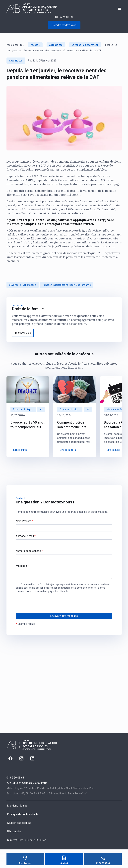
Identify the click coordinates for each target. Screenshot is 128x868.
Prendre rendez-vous (64, 25)
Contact (64, 863)
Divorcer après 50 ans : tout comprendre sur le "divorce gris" (28, 425)
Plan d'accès (25, 863)
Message (22, 566)
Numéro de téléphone (29, 551)
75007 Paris (27, 783)
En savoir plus (23, 333)
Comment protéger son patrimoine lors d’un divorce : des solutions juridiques (72, 425)
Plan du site (14, 831)
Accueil (35, 45)
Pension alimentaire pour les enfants (67, 285)
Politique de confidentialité (23, 814)
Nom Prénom (24, 521)
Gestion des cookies (19, 823)
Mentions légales (17, 806)
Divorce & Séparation (85, 45)
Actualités (56, 45)
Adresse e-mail (26, 536)
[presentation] (41, 609)
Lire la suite (20, 450)
